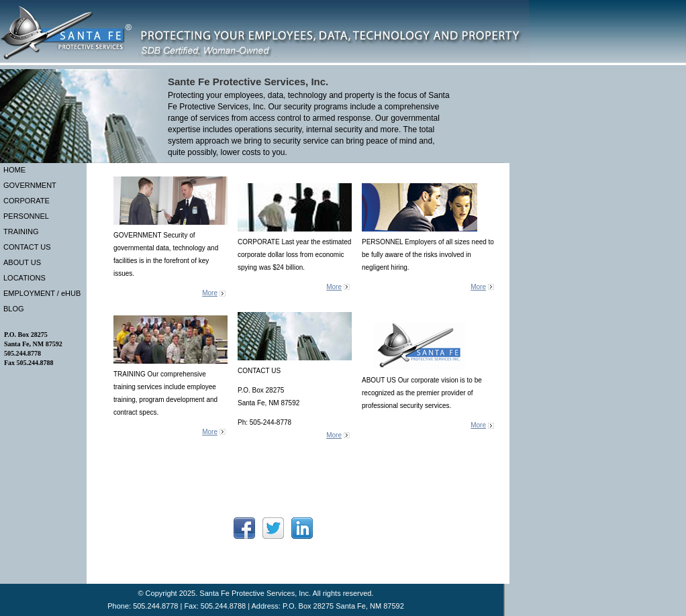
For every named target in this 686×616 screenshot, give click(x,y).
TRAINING (21, 232)
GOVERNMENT (30, 185)
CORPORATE (27, 201)
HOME (14, 170)
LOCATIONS (24, 278)
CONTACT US (27, 247)
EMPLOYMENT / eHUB (42, 293)
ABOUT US (22, 262)
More (210, 293)
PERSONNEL (26, 216)
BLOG (14, 309)
